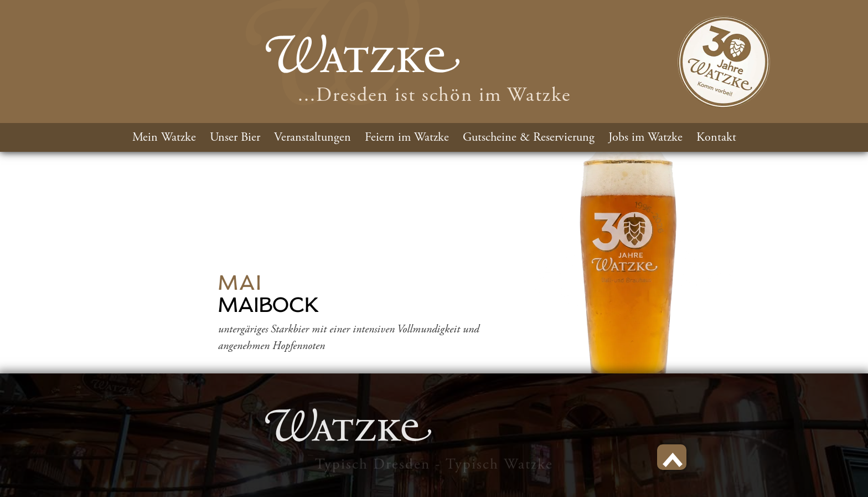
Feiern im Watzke (407, 137)
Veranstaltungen (312, 137)
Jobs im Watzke (645, 137)
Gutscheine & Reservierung (529, 137)
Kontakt (716, 137)
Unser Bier (235, 137)
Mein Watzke (164, 137)
